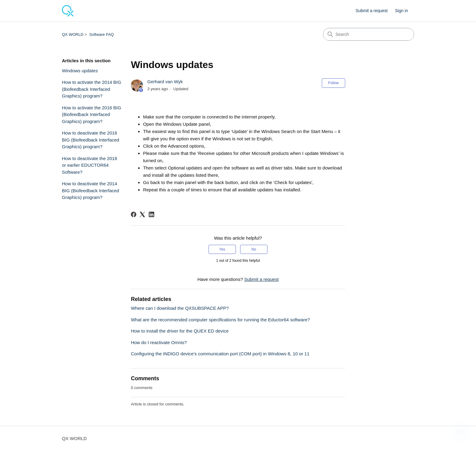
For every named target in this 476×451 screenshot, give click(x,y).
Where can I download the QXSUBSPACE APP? (180, 308)
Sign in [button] (401, 11)
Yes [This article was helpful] (222, 249)
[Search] (369, 34)
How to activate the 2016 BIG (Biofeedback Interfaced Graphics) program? (92, 114)
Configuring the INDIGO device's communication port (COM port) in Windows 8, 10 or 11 (220, 354)
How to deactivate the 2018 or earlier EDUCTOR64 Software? (90, 165)
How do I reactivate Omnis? (159, 342)
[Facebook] (134, 214)
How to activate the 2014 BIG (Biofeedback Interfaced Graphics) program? (92, 89)
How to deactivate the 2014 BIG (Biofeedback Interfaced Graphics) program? (90, 190)
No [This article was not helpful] (254, 249)
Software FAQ (102, 34)
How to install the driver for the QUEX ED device (180, 331)
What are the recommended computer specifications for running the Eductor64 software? (220, 320)
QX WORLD (73, 34)
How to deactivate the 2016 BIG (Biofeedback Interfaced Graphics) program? (90, 140)
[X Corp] (142, 214)
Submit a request (372, 11)
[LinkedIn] (151, 214)
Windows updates (80, 71)
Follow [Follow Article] (333, 83)
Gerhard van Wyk (165, 82)
